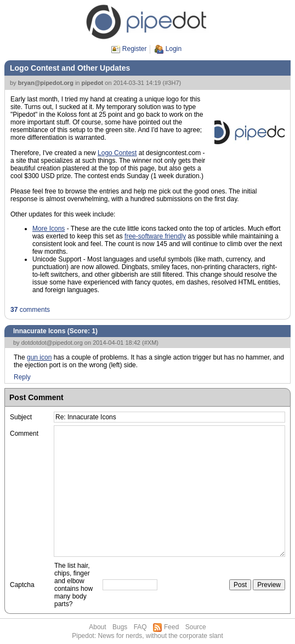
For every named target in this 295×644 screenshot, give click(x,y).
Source (196, 627)
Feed (171, 627)
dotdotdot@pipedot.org (52, 343)
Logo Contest (117, 153)
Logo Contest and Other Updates (70, 68)
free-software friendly (155, 236)
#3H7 (172, 83)
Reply (22, 377)
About (97, 627)
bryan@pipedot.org (46, 83)
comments (30, 310)
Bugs (120, 627)
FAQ (140, 627)
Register (135, 49)
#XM (151, 343)
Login (174, 49)
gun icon (39, 357)
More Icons (49, 229)
